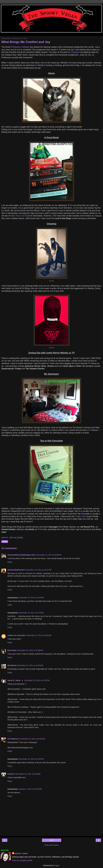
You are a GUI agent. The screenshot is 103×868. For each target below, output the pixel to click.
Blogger (56, 865)
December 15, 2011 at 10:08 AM (30, 650)
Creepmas (75, 52)
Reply (10, 562)
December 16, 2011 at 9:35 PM (31, 759)
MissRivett (12, 665)
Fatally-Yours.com (17, 216)
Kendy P (11, 774)
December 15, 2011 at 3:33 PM (37, 680)
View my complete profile (22, 860)
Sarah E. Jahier (14, 680)
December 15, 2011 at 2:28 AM (31, 598)
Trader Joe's (81, 516)
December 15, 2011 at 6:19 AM (31, 613)
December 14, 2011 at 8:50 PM (49, 555)
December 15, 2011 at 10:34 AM (30, 665)
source (51, 281)
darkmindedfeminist (16, 570)
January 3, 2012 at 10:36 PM (30, 789)
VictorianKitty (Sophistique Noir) (21, 555)
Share (5, 542)
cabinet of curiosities (17, 635)
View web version (52, 845)
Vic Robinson (13, 739)
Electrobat (12, 650)
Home (51, 840)
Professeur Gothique (20, 47)
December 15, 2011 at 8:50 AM (39, 635)
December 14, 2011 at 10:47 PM (39, 570)
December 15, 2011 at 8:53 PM (32, 739)
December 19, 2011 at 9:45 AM (28, 774)
